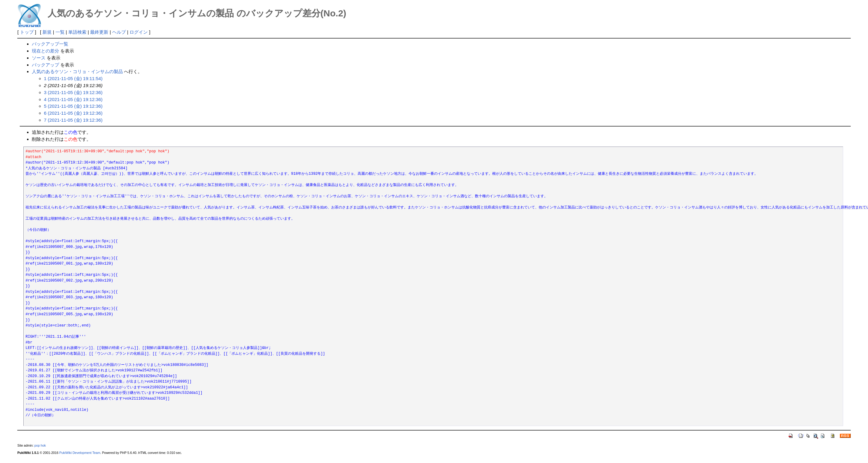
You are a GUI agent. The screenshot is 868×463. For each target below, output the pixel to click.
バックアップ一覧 (50, 44)
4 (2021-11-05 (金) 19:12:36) (73, 99)
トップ (27, 32)
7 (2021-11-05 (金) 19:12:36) (73, 120)
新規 (47, 32)
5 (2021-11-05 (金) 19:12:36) (73, 106)
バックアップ (45, 65)
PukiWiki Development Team (80, 453)
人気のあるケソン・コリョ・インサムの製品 (77, 71)
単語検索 (77, 32)
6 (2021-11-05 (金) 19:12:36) (73, 113)
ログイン (139, 32)
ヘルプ (119, 32)
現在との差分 (45, 51)
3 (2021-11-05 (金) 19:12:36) (73, 92)
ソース (39, 58)
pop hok (40, 445)
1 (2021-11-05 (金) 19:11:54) (73, 78)
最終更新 (99, 32)
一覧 (60, 32)
